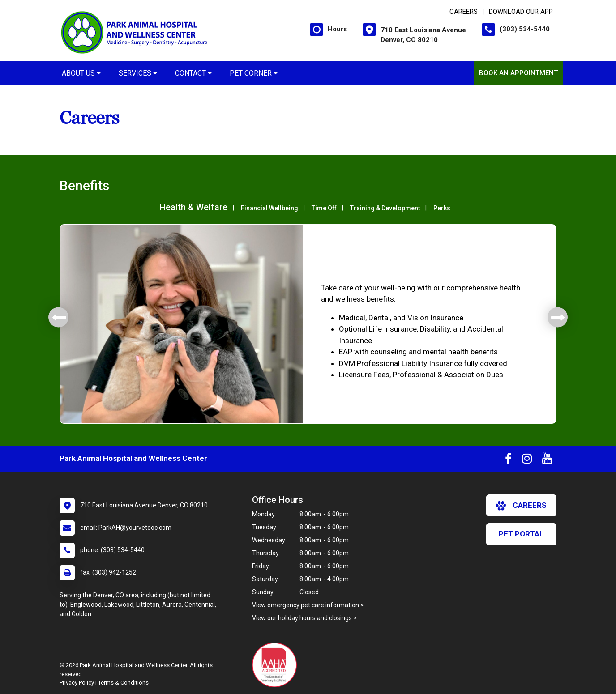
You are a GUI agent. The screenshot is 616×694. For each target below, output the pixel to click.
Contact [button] (193, 73)
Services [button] (138, 73)
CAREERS (464, 12)
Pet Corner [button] (254, 73)
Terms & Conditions (123, 683)
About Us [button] (81, 73)
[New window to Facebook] (508, 460)
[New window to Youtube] (547, 460)
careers (521, 506)
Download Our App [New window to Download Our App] (521, 12)
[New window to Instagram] (527, 460)
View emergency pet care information (306, 605)
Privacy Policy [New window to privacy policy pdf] (77, 683)
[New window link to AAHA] (277, 665)
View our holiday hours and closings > (304, 618)
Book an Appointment (518, 73)
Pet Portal (521, 534)
